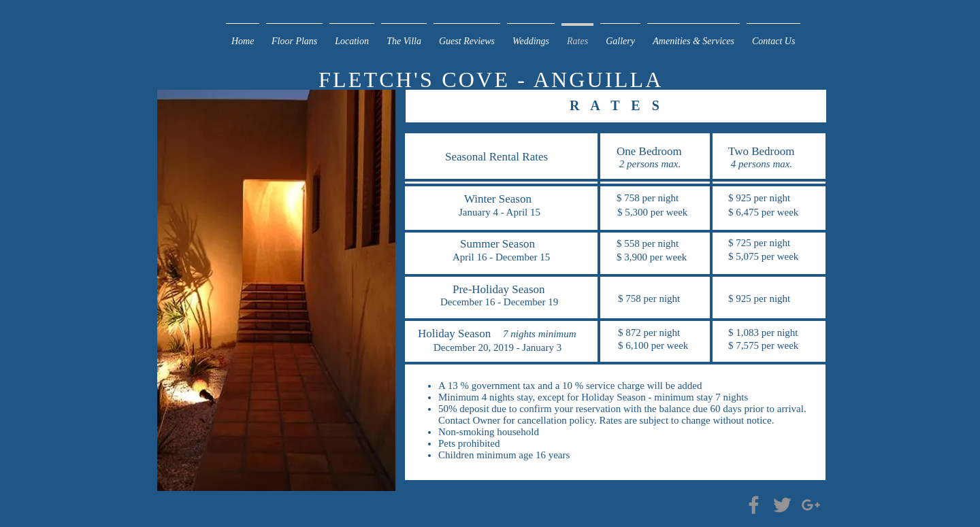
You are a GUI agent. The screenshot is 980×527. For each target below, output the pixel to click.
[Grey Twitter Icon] (782, 505)
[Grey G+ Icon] (811, 505)
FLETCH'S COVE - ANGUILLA (494, 80)
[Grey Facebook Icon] (754, 505)
